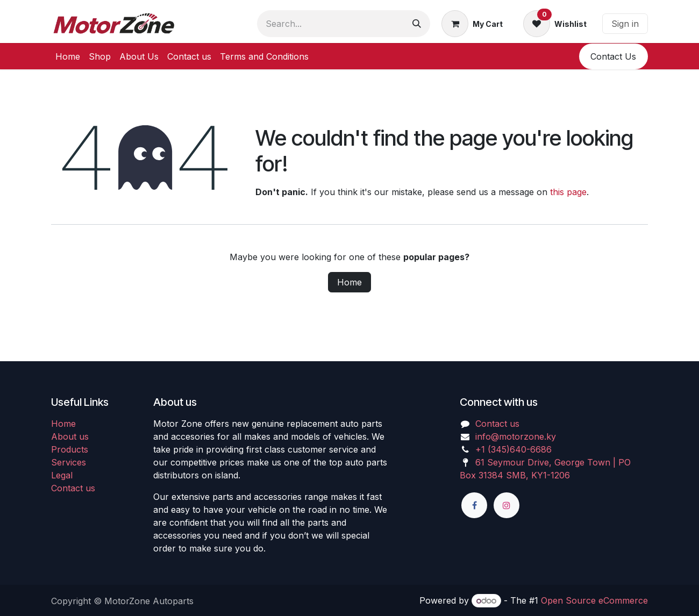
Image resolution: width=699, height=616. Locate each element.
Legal (62, 475)
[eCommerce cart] (472, 24)
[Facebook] (474, 505)
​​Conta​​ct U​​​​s (613, 56)
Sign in (625, 24)
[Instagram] (507, 505)
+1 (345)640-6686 (513, 449)
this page (568, 192)
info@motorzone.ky (516, 436)
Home (349, 282)
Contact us (73, 488)
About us (70, 436)
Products (70, 449)
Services (69, 462)
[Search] (417, 24)
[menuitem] (68, 56)
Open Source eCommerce (594, 600)
